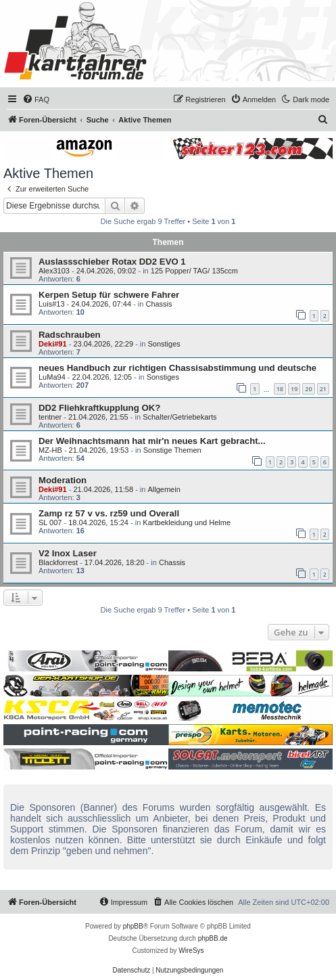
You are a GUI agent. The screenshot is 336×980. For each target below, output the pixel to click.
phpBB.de (213, 938)
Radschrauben (70, 335)
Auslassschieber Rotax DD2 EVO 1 (112, 262)
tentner (50, 417)
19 (294, 389)
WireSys (191, 951)
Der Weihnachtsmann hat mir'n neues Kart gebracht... (152, 441)
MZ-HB (50, 450)
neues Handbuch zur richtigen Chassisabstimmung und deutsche (177, 368)
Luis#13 (52, 304)
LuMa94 (52, 377)
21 (323, 389)
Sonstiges (164, 344)
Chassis (159, 304)
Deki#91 (53, 344)
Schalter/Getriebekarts (179, 417)
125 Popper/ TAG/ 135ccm (194, 271)
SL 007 (50, 522)
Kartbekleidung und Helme (187, 522)
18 (280, 389)
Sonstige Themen (172, 450)
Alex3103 (54, 271)
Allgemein (164, 489)
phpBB (133, 926)
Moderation (63, 480)
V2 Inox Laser (68, 553)
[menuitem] (36, 99)
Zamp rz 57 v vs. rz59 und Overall (109, 513)
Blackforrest (58, 562)
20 (308, 389)
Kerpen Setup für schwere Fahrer (109, 295)
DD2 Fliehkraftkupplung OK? (99, 408)
